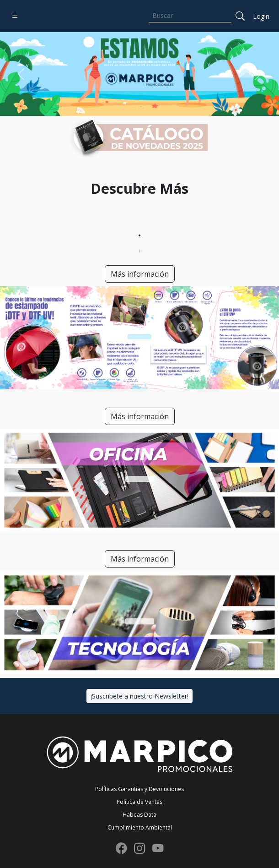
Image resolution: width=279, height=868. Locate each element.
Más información (140, 274)
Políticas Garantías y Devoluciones (139, 789)
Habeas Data (139, 815)
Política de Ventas (139, 802)
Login (261, 16)
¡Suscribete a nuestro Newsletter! (139, 696)
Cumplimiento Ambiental (140, 827)
